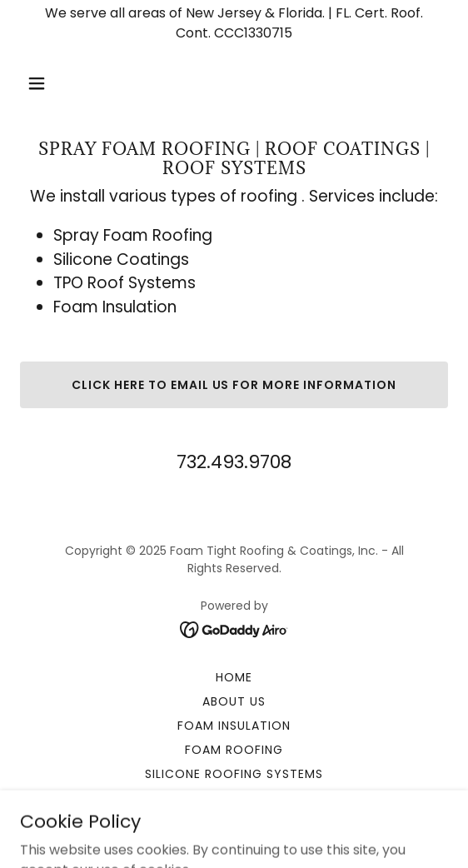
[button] (69, 83)
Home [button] (234, 677)
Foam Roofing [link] (234, 750)
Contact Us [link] (234, 822)
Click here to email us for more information (234, 385)
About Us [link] (234, 701)
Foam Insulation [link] (234, 726)
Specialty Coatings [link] (234, 798)
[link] (234, 629)
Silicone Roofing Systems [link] (234, 774)
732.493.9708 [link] (234, 462)
